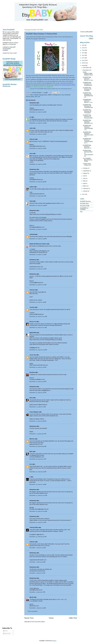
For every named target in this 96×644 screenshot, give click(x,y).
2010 (83, 60)
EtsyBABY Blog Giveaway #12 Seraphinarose (88, 84)
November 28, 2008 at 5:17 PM (38, 459)
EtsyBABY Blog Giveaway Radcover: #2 (87, 147)
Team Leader (13, 53)
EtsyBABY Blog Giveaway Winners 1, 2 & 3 (88, 101)
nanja (31, 201)
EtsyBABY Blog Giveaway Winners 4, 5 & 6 (88, 79)
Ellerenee (32, 439)
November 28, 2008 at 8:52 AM (38, 447)
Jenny (31, 154)
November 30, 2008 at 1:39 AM (38, 485)
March (85, 186)
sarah (31, 128)
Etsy (81, 212)
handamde (67, 95)
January (85, 191)
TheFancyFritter (34, 528)
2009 (83, 63)
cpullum (32, 187)
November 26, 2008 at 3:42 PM (38, 382)
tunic (39, 97)
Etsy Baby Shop (84, 204)
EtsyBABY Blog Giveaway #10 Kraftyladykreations (88, 95)
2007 (83, 194)
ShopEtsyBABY (7, 49)
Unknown (32, 139)
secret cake (33, 355)
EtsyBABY (5, 50)
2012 (83, 55)
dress (59, 95)
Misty (31, 452)
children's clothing (52, 95)
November (86, 70)
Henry (31, 398)
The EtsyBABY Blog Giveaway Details (88, 160)
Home (51, 618)
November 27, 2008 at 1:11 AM (38, 407)
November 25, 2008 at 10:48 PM (38, 206)
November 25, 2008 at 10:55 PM (38, 229)
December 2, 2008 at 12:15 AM (38, 608)
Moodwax (32, 372)
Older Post (73, 618)
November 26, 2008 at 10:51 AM (38, 328)
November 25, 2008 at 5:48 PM (38, 182)
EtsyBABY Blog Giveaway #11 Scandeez (87, 89)
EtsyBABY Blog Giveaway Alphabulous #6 (88, 122)
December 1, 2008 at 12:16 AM (38, 548)
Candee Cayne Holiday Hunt (87, 164)
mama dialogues (34, 412)
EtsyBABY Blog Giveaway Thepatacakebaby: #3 (88, 141)
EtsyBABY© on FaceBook (84, 209)
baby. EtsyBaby (34, 95)
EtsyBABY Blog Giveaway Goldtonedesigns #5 (88, 128)
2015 (83, 48)
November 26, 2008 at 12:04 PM (38, 350)
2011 (83, 58)
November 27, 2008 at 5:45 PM (38, 421)
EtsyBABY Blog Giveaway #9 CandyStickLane (88, 106)
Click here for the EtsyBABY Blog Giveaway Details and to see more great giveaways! (51, 89)
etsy (63, 95)
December (86, 68)
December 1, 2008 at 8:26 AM (37, 562)
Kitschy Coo (33, 322)
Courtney (32, 307)
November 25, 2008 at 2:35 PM (38, 149)
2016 (83, 45)
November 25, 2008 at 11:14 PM (38, 255)
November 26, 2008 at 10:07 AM (38, 317)
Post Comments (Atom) (38, 622)
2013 (83, 53)
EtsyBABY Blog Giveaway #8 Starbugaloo (87, 111)
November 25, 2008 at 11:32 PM (38, 285)
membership (12, 44)
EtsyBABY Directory (85, 201)
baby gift (13, 47)
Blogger (54, 641)
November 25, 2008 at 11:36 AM (38, 123)
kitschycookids (30, 97)
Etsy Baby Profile (85, 206)
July (84, 176)
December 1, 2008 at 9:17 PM (37, 592)
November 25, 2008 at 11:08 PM (38, 239)
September (86, 171)
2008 (83, 66)
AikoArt (31, 597)
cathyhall (32, 234)
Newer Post (29, 618)
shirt (36, 97)
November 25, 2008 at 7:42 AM (38, 112)
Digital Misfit (33, 333)
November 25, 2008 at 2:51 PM (38, 164)
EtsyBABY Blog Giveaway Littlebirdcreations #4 (88, 134)
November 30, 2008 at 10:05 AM (38, 511)
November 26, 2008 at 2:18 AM (38, 302)
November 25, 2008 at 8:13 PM (38, 196)
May (85, 181)
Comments (7, 634)
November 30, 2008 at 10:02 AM (38, 496)
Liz (30, 117)
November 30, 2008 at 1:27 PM (38, 523)
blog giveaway (43, 95)
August (85, 173)
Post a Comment (33, 611)
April (85, 184)
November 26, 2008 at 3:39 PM (38, 367)
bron (31, 464)
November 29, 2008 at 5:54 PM (38, 472)
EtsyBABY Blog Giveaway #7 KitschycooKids (88, 117)
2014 (83, 50)
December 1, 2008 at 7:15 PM (37, 573)
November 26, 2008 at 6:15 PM (38, 393)
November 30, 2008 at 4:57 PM (38, 537)
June (85, 179)
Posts (5, 631)
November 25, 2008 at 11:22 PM (38, 269)
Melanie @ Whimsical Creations (38, 244)
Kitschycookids (35, 75)
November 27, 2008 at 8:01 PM (38, 434)
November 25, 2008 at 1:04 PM (38, 134)
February (86, 189)
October (86, 168)
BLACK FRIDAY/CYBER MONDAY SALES (88, 74)
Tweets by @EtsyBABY (86, 32)
